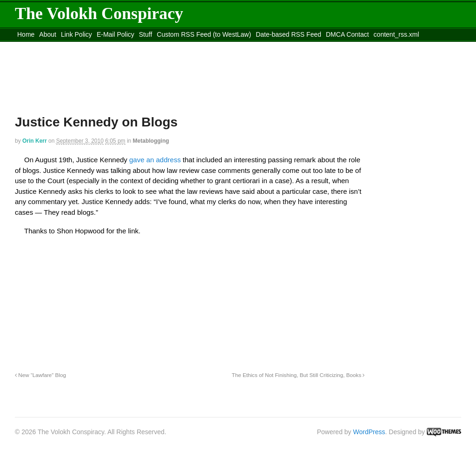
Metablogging (151, 141)
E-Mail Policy (116, 34)
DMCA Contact (347, 34)
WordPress (369, 432)
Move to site (150, 46)
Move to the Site (66, 46)
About (48, 34)
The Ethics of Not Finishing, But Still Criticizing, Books (298, 375)
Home (26, 34)
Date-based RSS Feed (288, 34)
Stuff (146, 34)
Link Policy (76, 34)
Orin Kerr (35, 141)
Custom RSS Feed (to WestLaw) (204, 34)
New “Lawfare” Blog (40, 375)
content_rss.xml (397, 34)
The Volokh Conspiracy (99, 13)
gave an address (155, 160)
